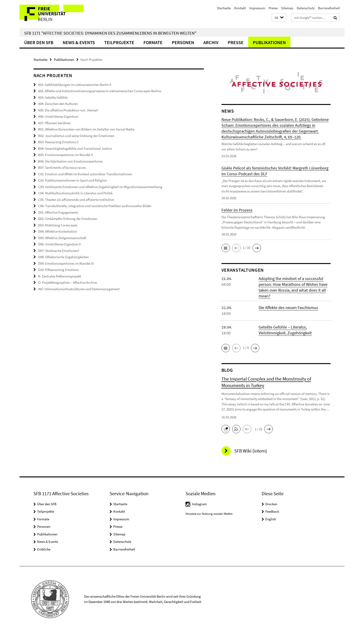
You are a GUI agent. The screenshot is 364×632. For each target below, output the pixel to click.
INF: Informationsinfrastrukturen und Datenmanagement (79, 289)
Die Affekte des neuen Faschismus (288, 308)
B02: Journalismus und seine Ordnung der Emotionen (76, 136)
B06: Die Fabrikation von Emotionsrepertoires (70, 161)
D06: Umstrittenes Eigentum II (59, 244)
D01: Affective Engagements (58, 212)
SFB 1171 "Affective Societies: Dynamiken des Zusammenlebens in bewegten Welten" (110, 33)
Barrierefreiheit (329, 8)
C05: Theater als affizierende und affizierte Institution (76, 200)
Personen (183, 42)
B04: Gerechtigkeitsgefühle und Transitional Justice (75, 148)
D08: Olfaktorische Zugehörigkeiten (63, 257)
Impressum (257, 8)
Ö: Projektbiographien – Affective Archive (67, 282)
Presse (273, 8)
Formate (153, 42)
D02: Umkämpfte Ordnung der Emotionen (68, 219)
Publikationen (269, 42)
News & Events (79, 42)
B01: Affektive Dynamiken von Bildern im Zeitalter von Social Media (86, 129)
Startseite (224, 8)
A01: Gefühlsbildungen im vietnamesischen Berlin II (75, 85)
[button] (279, 18)
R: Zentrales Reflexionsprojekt (60, 276)
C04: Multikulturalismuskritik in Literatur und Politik (75, 193)
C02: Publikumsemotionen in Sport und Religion (72, 180)
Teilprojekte (119, 42)
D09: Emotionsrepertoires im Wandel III (66, 263)
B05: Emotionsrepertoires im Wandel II (65, 155)
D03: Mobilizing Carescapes (58, 225)
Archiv (211, 42)
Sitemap (287, 8)
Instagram (199, 504)
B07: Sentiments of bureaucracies (62, 168)
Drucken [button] (271, 504)
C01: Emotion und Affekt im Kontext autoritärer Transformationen (85, 174)
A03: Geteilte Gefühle (53, 97)
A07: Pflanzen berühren (54, 123)
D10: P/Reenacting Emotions (58, 270)
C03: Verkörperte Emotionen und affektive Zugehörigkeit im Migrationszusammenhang (100, 187)
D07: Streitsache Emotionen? (59, 251)
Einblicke (44, 549)
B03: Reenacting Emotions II (58, 142)
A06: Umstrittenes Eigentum (58, 116)
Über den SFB (39, 42)
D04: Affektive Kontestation (58, 231)
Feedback (272, 511)
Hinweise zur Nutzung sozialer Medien (209, 514)
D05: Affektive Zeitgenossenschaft (62, 238)
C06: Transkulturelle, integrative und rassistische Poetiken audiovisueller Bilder (95, 206)
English (271, 519)
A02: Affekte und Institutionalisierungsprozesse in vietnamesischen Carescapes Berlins (100, 91)
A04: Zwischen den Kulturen (58, 104)
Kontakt (240, 8)
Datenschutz (306, 8)
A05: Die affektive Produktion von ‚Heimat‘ (68, 110)
